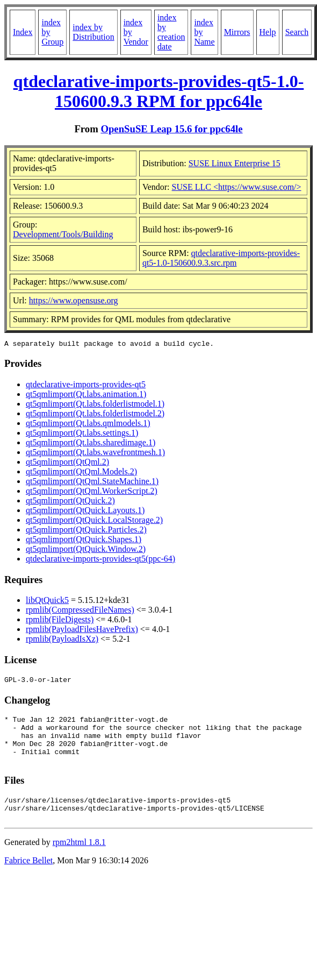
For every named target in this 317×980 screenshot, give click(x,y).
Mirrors (237, 32)
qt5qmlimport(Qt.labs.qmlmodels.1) (88, 425)
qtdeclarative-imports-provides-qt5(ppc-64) (100, 560)
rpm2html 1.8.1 (79, 860)
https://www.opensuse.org (74, 300)
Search (297, 32)
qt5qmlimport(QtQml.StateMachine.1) (92, 483)
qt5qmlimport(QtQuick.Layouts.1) (85, 512)
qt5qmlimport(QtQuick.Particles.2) (86, 531)
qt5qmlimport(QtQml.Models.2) (81, 473)
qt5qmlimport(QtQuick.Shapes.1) (84, 541)
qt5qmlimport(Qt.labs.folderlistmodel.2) (95, 415)
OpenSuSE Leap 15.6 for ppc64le (171, 129)
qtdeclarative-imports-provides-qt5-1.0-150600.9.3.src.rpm (221, 258)
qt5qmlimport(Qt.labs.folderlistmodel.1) (95, 405)
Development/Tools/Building (63, 234)
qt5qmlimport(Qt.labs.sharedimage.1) (91, 444)
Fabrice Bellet (28, 878)
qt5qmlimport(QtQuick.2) (70, 502)
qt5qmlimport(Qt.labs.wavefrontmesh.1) (95, 454)
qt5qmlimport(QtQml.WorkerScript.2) (92, 492)
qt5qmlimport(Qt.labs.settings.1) (82, 434)
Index (23, 32)
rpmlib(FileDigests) (60, 621)
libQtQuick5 (47, 602)
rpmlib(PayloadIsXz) (62, 640)
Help (268, 32)
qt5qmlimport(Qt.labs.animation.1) (86, 396)
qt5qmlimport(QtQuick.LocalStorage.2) (94, 521)
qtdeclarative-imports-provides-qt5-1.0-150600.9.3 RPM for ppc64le (159, 91)
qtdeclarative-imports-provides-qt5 (86, 386)
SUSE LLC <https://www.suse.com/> (237, 187)
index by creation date (171, 32)
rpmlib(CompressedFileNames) (80, 611)
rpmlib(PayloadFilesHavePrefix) (82, 631)
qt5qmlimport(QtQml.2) (67, 463)
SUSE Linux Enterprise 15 (235, 163)
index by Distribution (93, 32)
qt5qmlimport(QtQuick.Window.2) (86, 551)
